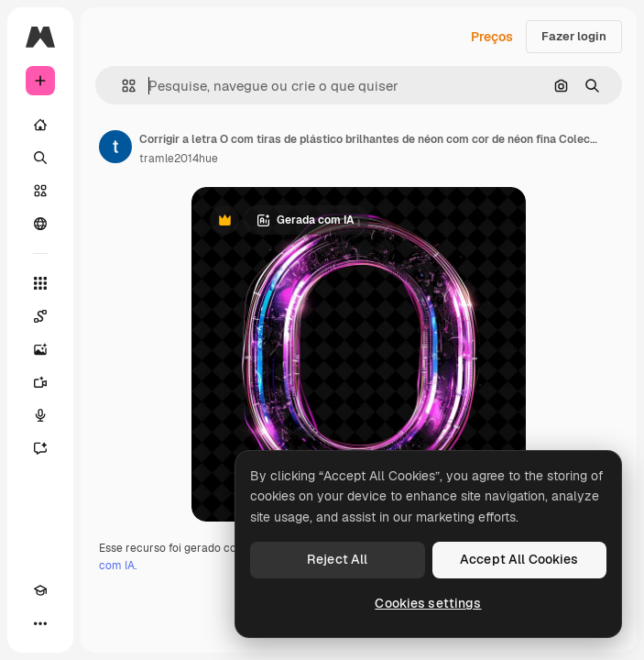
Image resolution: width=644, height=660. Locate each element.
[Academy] (40, 590)
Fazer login (574, 36)
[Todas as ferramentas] (40, 283)
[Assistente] (40, 448)
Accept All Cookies (519, 559)
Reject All (337, 559)
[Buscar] (40, 158)
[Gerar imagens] (40, 349)
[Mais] (40, 623)
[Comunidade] (40, 224)
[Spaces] (40, 316)
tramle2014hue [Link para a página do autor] (179, 159)
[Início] (40, 125)
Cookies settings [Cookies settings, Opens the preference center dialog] (428, 603)
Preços (492, 37)
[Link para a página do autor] (115, 147)
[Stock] (40, 191)
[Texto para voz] (40, 415)
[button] (121, 86)
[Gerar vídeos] (40, 382)
